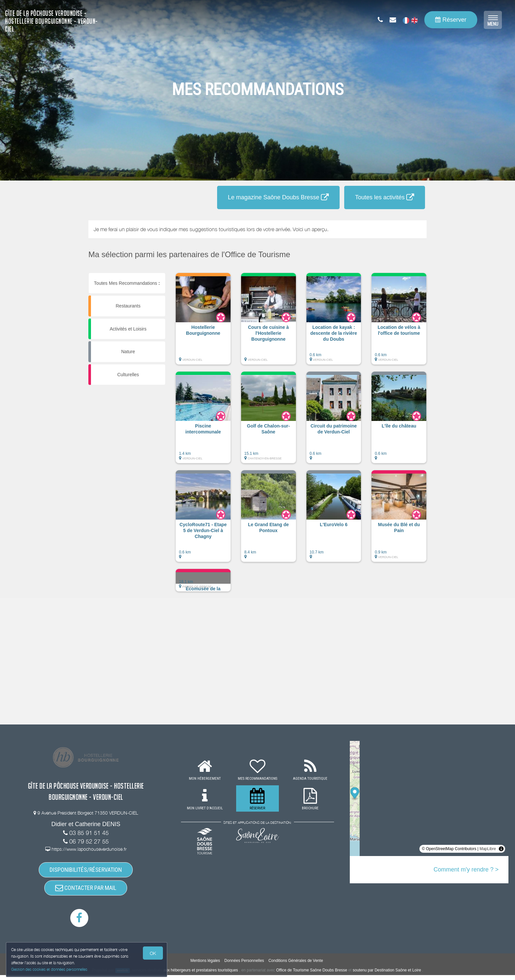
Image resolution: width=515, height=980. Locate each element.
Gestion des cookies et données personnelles (50, 969)
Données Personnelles (244, 966)
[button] (203, 322)
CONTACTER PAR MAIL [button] (86, 891)
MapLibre (488, 849)
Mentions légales (205, 966)
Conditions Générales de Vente (296, 966)
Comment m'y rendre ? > (466, 870)
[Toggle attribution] (501, 849)
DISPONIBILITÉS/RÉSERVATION (86, 871)
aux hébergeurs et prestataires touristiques (201, 975)
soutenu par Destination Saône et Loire (387, 975)
